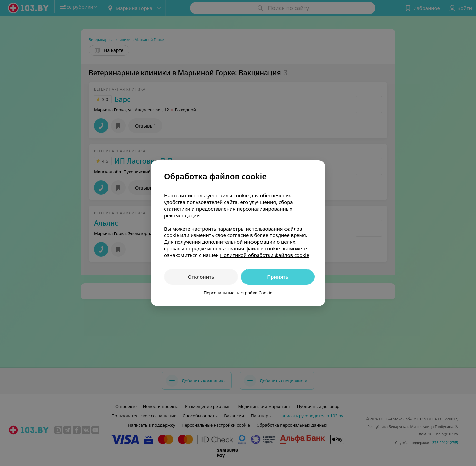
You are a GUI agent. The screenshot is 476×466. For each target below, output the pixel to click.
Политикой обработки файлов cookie (265, 255)
